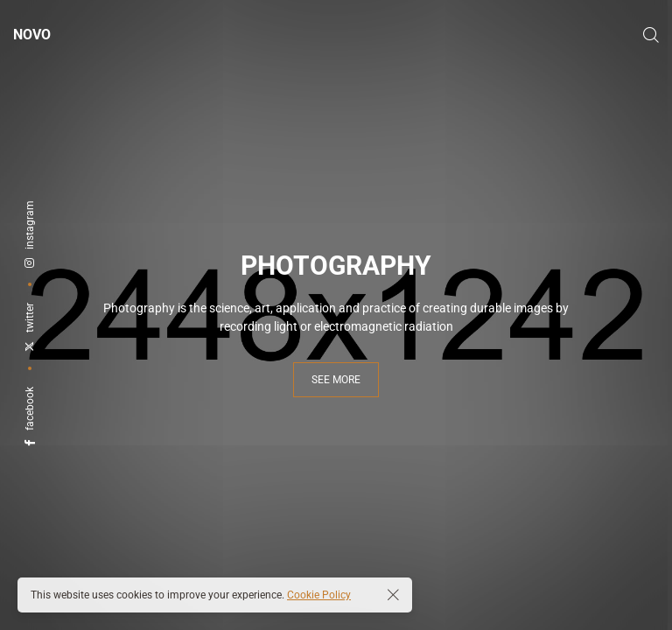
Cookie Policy (319, 595)
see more (336, 380)
